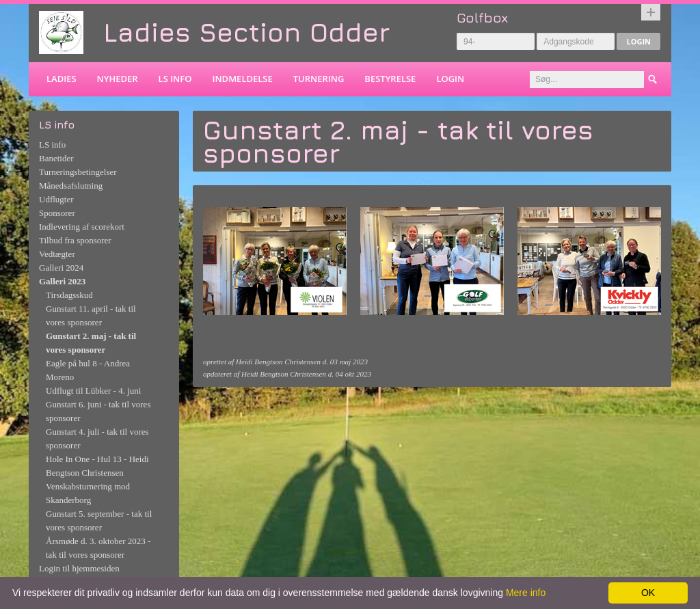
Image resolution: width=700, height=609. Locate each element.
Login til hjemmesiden (79, 568)
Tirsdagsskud (69, 295)
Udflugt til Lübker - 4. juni (93, 391)
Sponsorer (57, 213)
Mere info (526, 593)
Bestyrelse (390, 79)
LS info (175, 79)
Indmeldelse (242, 79)
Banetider (56, 158)
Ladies (62, 79)
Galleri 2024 (61, 268)
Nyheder (118, 79)
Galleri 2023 (62, 281)
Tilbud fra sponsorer (75, 240)
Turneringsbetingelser (78, 172)
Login (638, 41)
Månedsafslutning (71, 186)
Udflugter (56, 199)
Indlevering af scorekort (82, 227)
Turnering (319, 79)
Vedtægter (57, 254)
